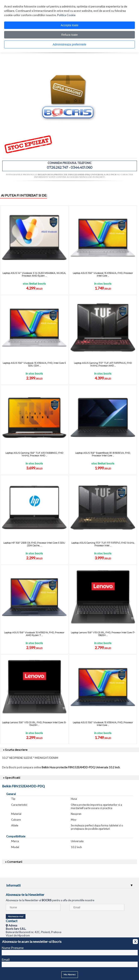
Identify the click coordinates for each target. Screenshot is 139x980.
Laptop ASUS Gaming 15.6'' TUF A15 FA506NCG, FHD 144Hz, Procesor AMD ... (34, 454)
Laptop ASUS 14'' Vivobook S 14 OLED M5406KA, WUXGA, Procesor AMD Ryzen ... (34, 274)
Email (6, 959)
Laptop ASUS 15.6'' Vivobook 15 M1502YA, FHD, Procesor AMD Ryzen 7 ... (34, 634)
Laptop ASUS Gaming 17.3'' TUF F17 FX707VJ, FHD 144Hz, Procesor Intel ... (103, 544)
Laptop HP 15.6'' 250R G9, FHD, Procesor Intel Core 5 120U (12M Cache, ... (34, 544)
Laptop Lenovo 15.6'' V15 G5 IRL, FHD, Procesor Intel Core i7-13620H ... (103, 634)
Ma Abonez (70, 975)
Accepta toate (70, 25)
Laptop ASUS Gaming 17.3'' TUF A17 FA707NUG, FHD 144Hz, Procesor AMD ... (103, 364)
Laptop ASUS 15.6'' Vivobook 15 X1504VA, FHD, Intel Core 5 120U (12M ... (34, 364)
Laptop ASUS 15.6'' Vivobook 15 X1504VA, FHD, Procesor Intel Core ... (103, 274)
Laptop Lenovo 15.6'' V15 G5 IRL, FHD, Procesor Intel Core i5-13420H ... (34, 724)
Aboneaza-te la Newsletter (25, 895)
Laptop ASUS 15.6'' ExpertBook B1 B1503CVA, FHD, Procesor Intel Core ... (103, 454)
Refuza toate (69, 35)
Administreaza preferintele (69, 44)
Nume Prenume (13, 948)
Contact (12, 921)
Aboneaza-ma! (16, 916)
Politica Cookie (66, 15)
